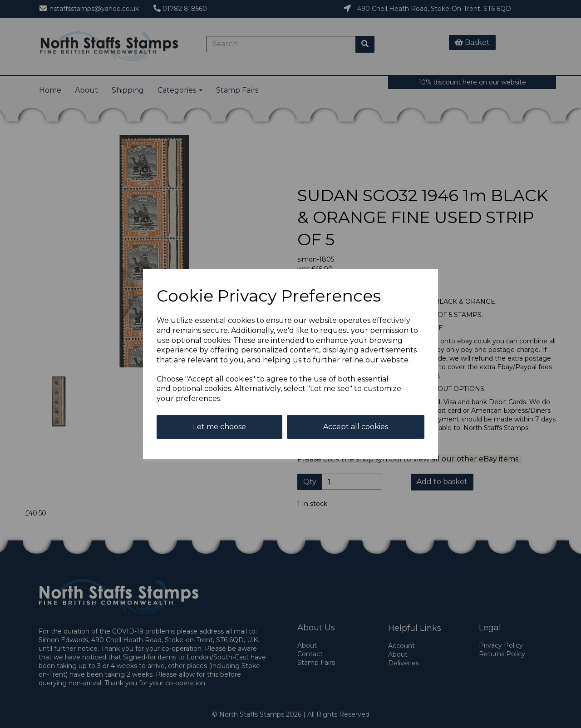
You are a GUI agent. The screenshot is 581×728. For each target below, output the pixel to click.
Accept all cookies (356, 427)
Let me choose (219, 427)
